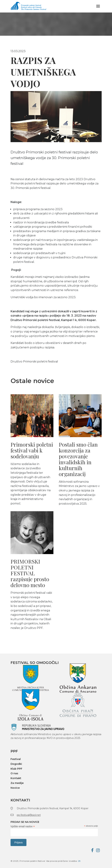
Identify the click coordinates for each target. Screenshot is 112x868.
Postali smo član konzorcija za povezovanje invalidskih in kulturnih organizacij (78, 459)
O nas (14, 773)
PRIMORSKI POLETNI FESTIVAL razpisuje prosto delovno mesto (30, 573)
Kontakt (16, 778)
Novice (15, 788)
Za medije (17, 783)
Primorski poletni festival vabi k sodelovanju (32, 450)
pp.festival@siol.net (29, 815)
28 (79, 861)
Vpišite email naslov (23, 826)
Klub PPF (16, 769)
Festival (16, 759)
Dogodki (16, 764)
